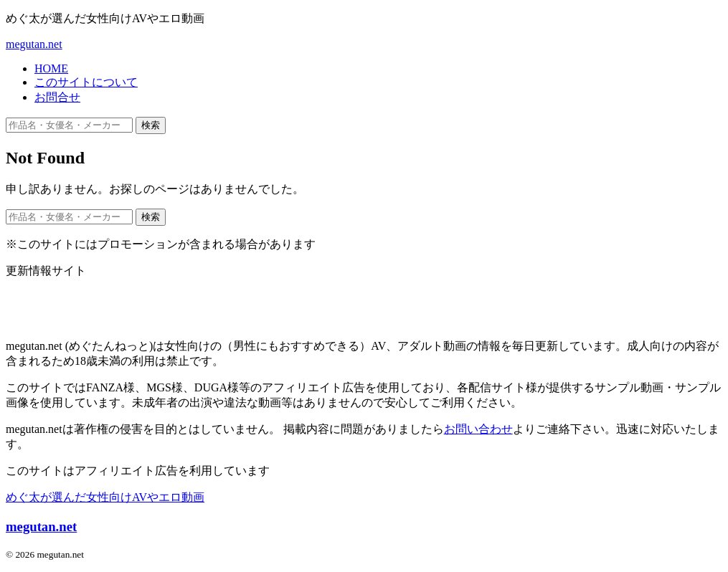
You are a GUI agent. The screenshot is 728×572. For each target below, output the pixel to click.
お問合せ (57, 97)
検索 (151, 125)
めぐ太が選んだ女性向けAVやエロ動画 (105, 497)
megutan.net (34, 44)
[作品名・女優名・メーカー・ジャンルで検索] (69, 125)
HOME (51, 68)
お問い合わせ (478, 429)
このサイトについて (86, 82)
